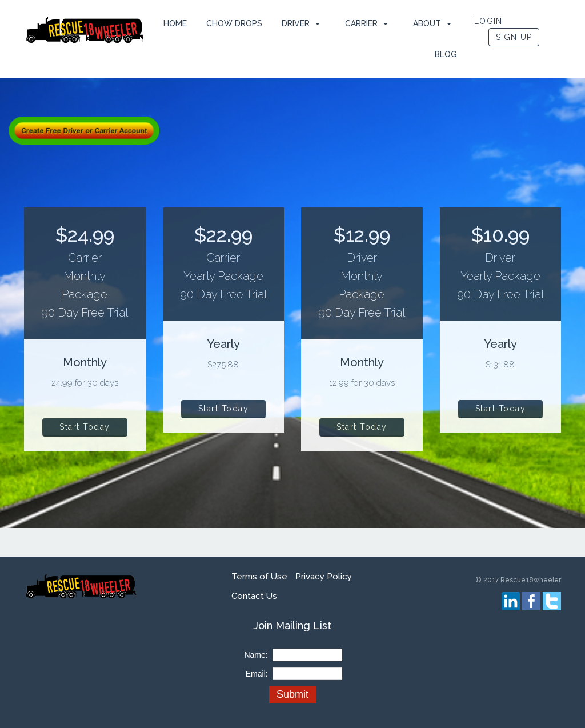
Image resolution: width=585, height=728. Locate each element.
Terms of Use (259, 577)
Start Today (85, 427)
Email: (257, 674)
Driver (296, 23)
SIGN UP (514, 37)
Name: (256, 655)
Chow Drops (234, 23)
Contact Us (254, 596)
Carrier (361, 23)
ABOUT (427, 23)
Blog (446, 54)
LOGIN (488, 21)
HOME (175, 23)
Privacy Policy (324, 577)
